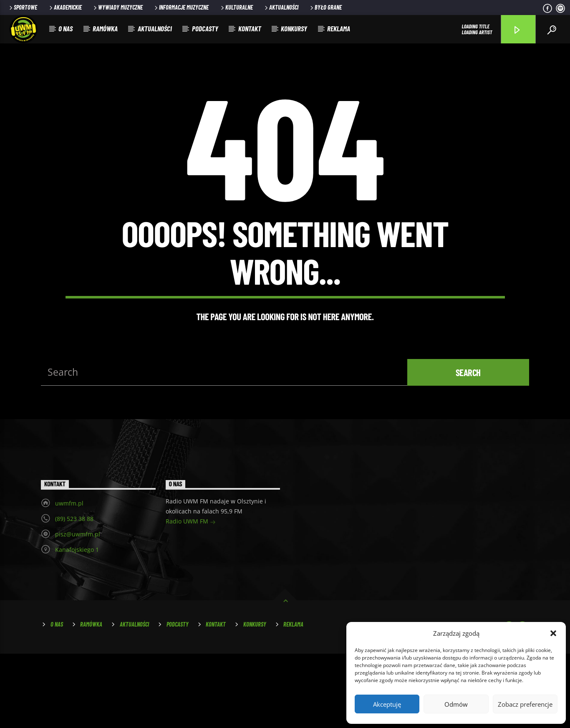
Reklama (339, 28)
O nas (66, 28)
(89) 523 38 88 (74, 593)
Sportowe (23, 7)
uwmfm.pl (69, 578)
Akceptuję (387, 704)
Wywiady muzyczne (117, 7)
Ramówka (105, 28)
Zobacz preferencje (525, 704)
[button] (553, 633)
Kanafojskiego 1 (77, 624)
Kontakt (250, 28)
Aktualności (281, 7)
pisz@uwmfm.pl (78, 608)
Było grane (325, 7)
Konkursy (294, 28)
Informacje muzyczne (181, 7)
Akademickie (65, 7)
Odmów (456, 704)
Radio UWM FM (191, 596)
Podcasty (205, 28)
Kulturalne (236, 7)
